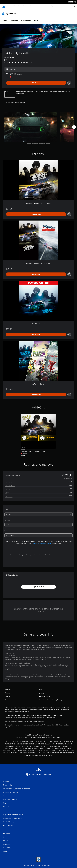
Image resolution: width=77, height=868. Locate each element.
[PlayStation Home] (4, 6)
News (41, 6)
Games (9, 6)
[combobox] (38, 512)
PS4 (19, 6)
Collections (14, 18)
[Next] (74, 125)
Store (47, 6)
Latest (5, 18)
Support (53, 6)
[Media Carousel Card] (31, 125)
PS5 (14, 6)
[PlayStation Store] (10, 12)
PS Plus (25, 6)
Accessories (33, 6)
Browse (37, 18)
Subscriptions (26, 18)
